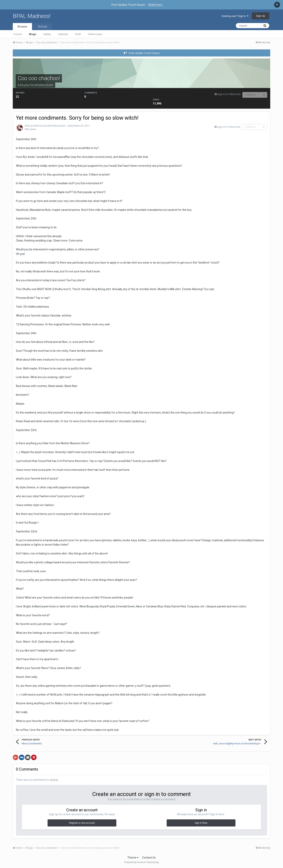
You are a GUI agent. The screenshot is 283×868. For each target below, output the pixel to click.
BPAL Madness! (32, 16)
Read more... (156, 5)
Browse (22, 27)
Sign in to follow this (229, 94)
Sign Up (261, 16)
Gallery (47, 34)
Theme (133, 858)
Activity (43, 27)
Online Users (95, 34)
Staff (78, 34)
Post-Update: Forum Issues (144, 53)
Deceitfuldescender (41, 85)
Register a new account (82, 823)
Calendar (63, 34)
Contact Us (149, 858)
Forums (18, 34)
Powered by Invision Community (141, 862)
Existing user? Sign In (235, 16)
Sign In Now (201, 823)
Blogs (33, 34)
